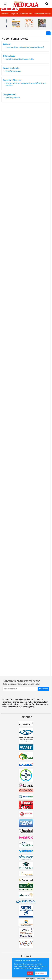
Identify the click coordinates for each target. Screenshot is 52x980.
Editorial (7, 44)
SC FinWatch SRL (39, 979)
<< (48, 33)
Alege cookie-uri (41, 973)
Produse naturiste (11, 68)
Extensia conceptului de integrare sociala (20, 59)
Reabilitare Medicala (12, 80)
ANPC (48, 979)
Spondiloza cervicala (13, 98)
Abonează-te (43, 689)
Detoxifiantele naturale (13, 71)
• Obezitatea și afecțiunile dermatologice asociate (19, 14)
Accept (30, 973)
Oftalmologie (9, 56)
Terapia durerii (10, 95)
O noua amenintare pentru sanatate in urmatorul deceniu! (25, 47)
